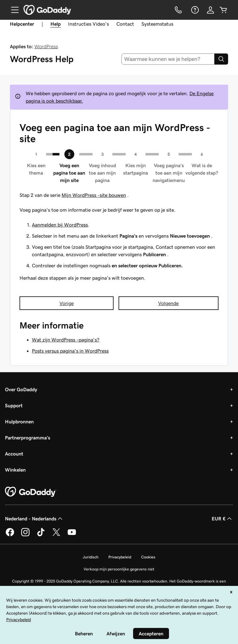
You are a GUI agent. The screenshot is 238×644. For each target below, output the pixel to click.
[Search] (221, 59)
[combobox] (168, 59)
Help (56, 24)
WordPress (46, 46)
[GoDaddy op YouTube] (72, 535)
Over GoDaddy (21, 389)
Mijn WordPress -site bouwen (94, 195)
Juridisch (91, 557)
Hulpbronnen (19, 422)
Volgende (168, 303)
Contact (125, 24)
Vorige (67, 303)
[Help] (194, 10)
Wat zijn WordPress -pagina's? (66, 340)
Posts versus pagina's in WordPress (70, 351)
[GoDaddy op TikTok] (41, 535)
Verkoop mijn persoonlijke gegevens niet (119, 569)
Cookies (148, 557)
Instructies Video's (89, 24)
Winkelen (15, 470)
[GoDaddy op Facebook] (10, 535)
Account (14, 454)
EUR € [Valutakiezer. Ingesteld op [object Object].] (222, 519)
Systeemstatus (157, 24)
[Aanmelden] (210, 10)
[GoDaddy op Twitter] (56, 535)
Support (14, 405)
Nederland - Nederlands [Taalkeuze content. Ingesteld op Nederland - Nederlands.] (34, 519)
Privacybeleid (120, 557)
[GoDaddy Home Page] (31, 492)
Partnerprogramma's (28, 438)
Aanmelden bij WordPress (60, 225)
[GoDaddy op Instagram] (25, 535)
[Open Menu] (12, 10)
